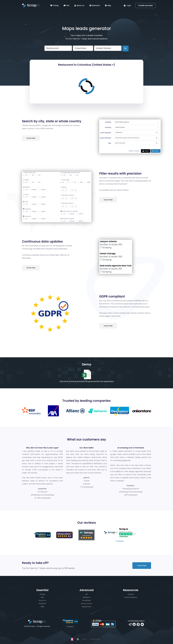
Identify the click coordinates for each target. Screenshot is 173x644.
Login (127, 5)
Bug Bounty (87, 607)
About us (79, 5)
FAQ (66, 5)
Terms (84, 639)
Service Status (86, 604)
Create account (145, 5)
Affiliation (87, 597)
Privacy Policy (95, 639)
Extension (95, 5)
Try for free (31, 138)
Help (108, 5)
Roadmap (87, 600)
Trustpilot (120, 541)
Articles (131, 594)
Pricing (54, 5)
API (87, 594)
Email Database (131, 597)
